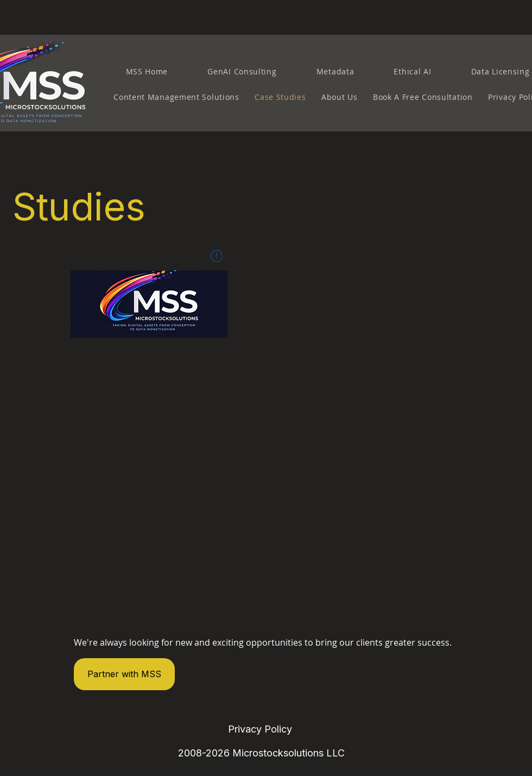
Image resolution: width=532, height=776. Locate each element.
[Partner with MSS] (124, 674)
